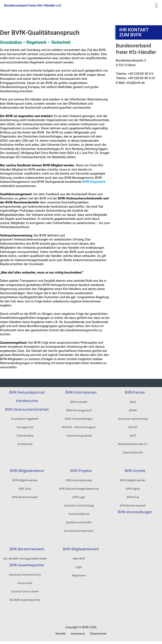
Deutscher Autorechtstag (133, 419)
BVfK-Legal (79, 497)
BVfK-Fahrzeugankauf (79, 410)
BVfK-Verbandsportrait (27, 392)
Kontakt (61, 633)
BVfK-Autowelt (79, 402)
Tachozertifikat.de (79, 514)
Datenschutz (98, 633)
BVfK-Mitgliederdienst (27, 471)
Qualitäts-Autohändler (79, 522)
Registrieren (79, 575)
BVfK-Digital (133, 489)
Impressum (78, 633)
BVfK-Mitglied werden (133, 480)
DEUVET (133, 427)
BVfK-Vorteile (135, 471)
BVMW (133, 410)
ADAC (133, 402)
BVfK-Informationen (81, 392)
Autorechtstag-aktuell (79, 436)
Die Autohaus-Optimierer (79, 531)
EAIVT (133, 436)
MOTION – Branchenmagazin (79, 427)
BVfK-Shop (133, 497)
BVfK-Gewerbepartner (27, 565)
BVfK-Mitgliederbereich (81, 549)
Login (79, 567)
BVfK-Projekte (81, 471)
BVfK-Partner (135, 392)
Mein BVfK (79, 559)
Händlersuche (27, 401)
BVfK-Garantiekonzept (79, 480)
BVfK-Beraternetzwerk (133, 506)
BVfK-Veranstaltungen (135, 512)
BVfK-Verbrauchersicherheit (27, 410)
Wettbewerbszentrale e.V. (133, 444)
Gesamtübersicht (133, 452)
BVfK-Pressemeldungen (79, 419)
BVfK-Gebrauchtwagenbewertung (79, 489)
